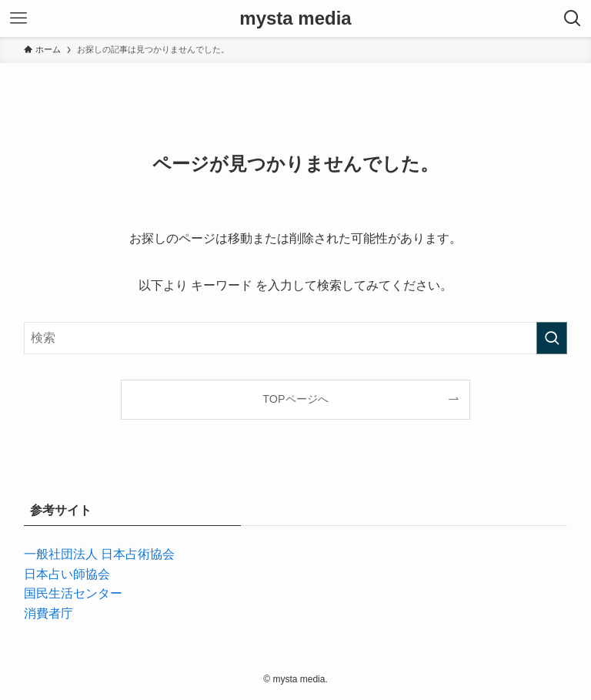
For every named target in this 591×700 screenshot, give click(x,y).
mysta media (295, 18)
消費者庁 (48, 613)
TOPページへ (295, 399)
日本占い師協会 (67, 574)
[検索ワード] (296, 338)
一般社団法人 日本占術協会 (99, 554)
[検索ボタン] (573, 18)
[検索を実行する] (552, 338)
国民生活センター (73, 593)
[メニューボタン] (18, 18)
